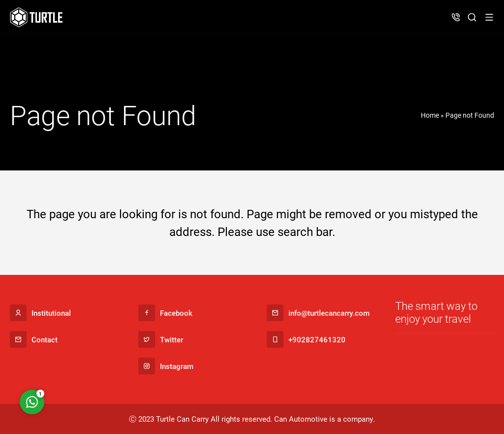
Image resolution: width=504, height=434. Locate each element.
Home (430, 115)
